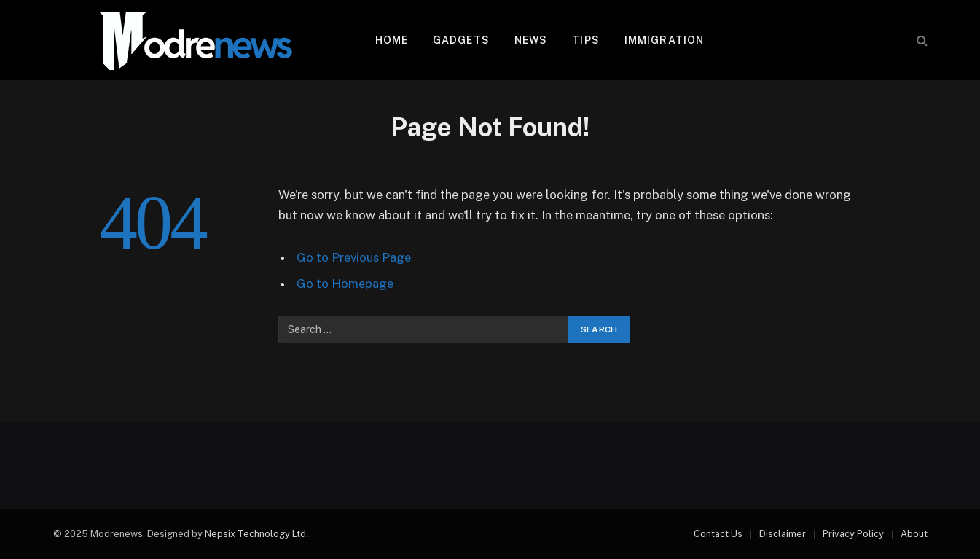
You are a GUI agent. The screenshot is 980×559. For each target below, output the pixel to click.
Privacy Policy (853, 534)
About (914, 534)
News (531, 40)
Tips (585, 40)
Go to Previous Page (354, 257)
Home (392, 40)
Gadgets (461, 40)
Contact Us (718, 534)
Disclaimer (783, 534)
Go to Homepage (345, 284)
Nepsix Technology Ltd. (257, 534)
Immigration (664, 40)
